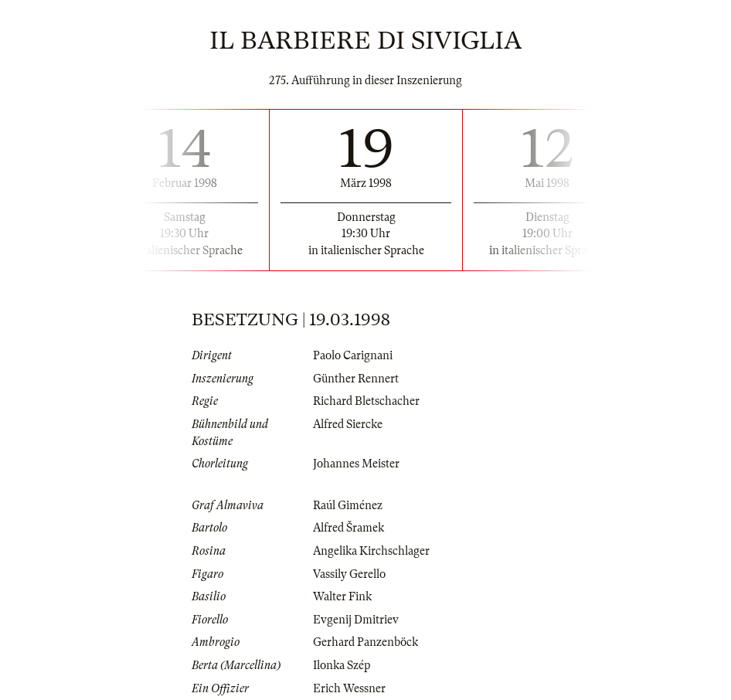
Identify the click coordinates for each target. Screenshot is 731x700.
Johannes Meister (356, 464)
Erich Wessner (349, 688)
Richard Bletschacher (366, 401)
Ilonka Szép (342, 665)
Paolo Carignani (353, 355)
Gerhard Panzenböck (365, 642)
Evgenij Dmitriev (356, 620)
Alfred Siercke (348, 424)
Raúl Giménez (348, 505)
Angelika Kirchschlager (371, 551)
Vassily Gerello (349, 574)
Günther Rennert (356, 379)
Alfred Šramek (348, 528)
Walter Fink (342, 596)
